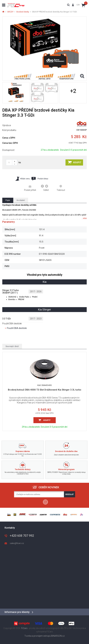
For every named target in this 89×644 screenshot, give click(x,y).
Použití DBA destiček (17, 328)
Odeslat (69, 494)
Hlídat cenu (23, 179)
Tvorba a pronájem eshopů (38, 636)
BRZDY (10, 12)
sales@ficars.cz (17, 543)
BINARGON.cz (58, 636)
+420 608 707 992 (22, 536)
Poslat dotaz (40, 179)
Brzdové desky (23, 12)
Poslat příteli (30, 188)
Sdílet (45, 188)
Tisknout (61, 188)
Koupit (75, 162)
